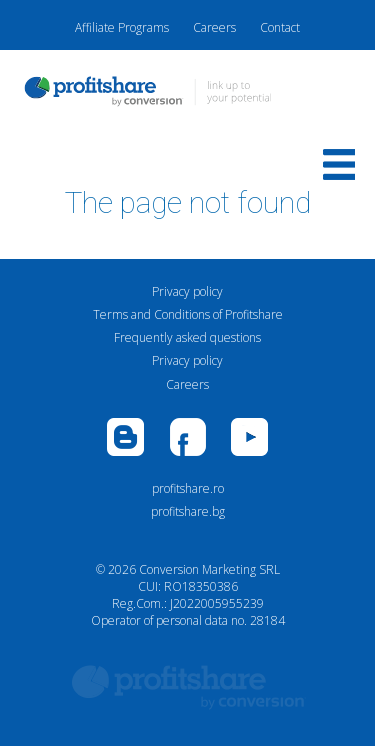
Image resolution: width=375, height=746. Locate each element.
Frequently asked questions (187, 337)
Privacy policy (187, 291)
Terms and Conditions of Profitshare (188, 314)
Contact (280, 27)
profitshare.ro (188, 488)
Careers (214, 27)
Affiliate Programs (122, 27)
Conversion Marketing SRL (209, 569)
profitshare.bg (188, 511)
